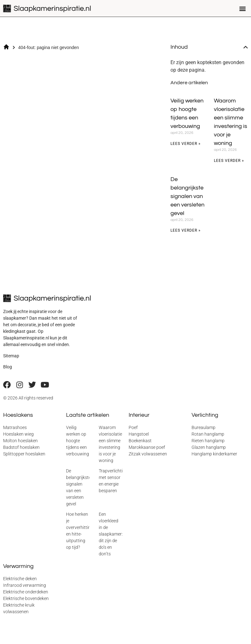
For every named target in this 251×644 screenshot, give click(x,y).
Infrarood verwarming (25, 585)
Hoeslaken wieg (18, 434)
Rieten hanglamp (208, 441)
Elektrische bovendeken (26, 598)
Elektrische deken (20, 579)
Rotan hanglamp (208, 434)
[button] (243, 8)
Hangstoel (139, 434)
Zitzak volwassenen (148, 454)
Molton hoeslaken (20, 441)
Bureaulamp (204, 427)
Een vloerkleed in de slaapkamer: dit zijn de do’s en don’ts (111, 534)
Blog (8, 367)
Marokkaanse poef (147, 447)
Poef (133, 427)
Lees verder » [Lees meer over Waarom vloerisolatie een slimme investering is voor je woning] (229, 161)
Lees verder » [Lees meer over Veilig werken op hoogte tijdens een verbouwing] (186, 144)
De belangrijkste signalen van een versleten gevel (187, 196)
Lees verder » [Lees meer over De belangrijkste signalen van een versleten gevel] (186, 230)
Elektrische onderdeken (26, 592)
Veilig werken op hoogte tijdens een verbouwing (78, 441)
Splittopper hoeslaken (24, 454)
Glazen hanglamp (209, 447)
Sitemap (11, 356)
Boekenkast (140, 441)
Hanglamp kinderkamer (214, 454)
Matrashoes (15, 427)
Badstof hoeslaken (21, 447)
